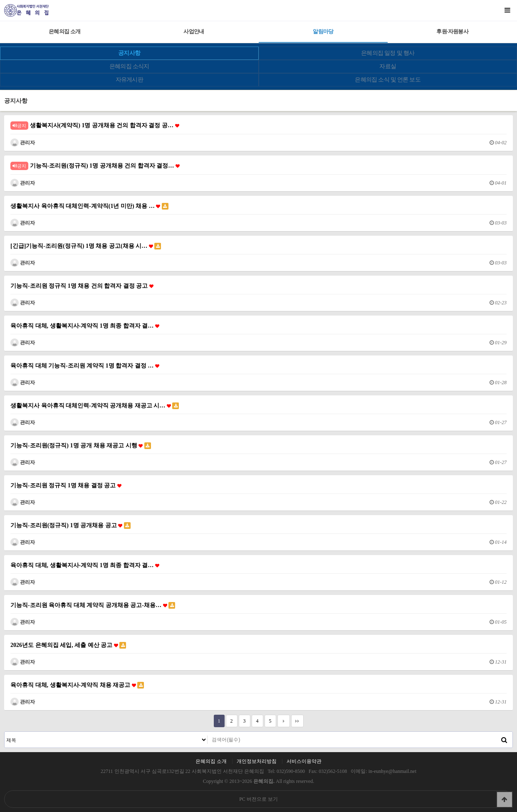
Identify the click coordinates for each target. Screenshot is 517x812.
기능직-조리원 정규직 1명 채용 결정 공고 (66, 485)
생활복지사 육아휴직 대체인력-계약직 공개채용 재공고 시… (95, 406)
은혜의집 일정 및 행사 (388, 53)
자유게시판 (130, 80)
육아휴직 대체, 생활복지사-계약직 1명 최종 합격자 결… (85, 326)
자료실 (388, 66)
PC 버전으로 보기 (258, 799)
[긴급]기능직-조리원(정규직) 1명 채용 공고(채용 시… (86, 246)
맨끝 (297, 721)
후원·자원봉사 (452, 31)
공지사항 (129, 53)
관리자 (23, 143)
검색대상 (5, 732)
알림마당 (323, 31)
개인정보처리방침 (257, 761)
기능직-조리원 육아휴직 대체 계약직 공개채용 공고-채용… (93, 605)
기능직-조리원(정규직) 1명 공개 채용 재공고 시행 (81, 445)
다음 (284, 721)
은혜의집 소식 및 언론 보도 (388, 80)
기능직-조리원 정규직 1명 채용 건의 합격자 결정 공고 (82, 286)
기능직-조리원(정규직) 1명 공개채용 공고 (70, 525)
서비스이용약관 (304, 761)
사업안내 (194, 31)
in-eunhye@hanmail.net (392, 771)
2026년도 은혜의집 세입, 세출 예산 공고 (68, 645)
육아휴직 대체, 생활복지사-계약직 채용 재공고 (77, 685)
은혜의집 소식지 (129, 66)
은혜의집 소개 (65, 31)
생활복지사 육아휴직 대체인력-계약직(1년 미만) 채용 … (89, 206)
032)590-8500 (291, 771)
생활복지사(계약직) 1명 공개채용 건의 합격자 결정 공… (95, 126)
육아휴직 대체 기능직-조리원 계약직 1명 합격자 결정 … (85, 365)
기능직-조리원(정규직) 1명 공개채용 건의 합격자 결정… (95, 166)
